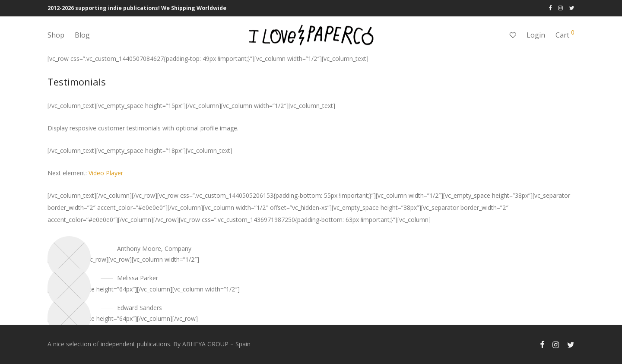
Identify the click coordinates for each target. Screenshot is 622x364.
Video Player (106, 173)
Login (536, 35)
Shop (56, 35)
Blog (82, 35)
